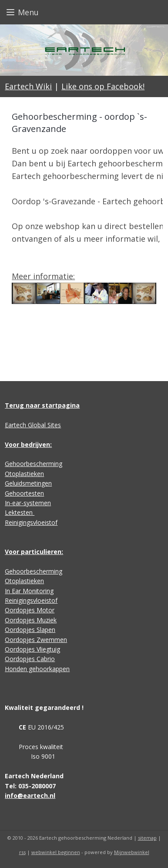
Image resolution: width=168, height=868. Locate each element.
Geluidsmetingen (28, 483)
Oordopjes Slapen (30, 630)
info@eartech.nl (30, 795)
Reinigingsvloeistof (31, 522)
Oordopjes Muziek (31, 620)
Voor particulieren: (34, 552)
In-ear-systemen (28, 503)
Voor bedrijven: (28, 444)
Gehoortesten (24, 493)
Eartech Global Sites (33, 425)
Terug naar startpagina (42, 405)
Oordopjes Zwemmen (36, 640)
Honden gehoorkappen (37, 669)
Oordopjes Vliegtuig (32, 649)
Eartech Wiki (28, 86)
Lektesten (20, 512)
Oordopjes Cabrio (30, 659)
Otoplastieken (24, 474)
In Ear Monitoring (29, 591)
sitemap (147, 838)
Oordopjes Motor (30, 610)
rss (22, 852)
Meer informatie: (43, 276)
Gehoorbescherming (34, 464)
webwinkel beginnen (56, 852)
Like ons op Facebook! (103, 86)
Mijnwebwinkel (132, 852)
